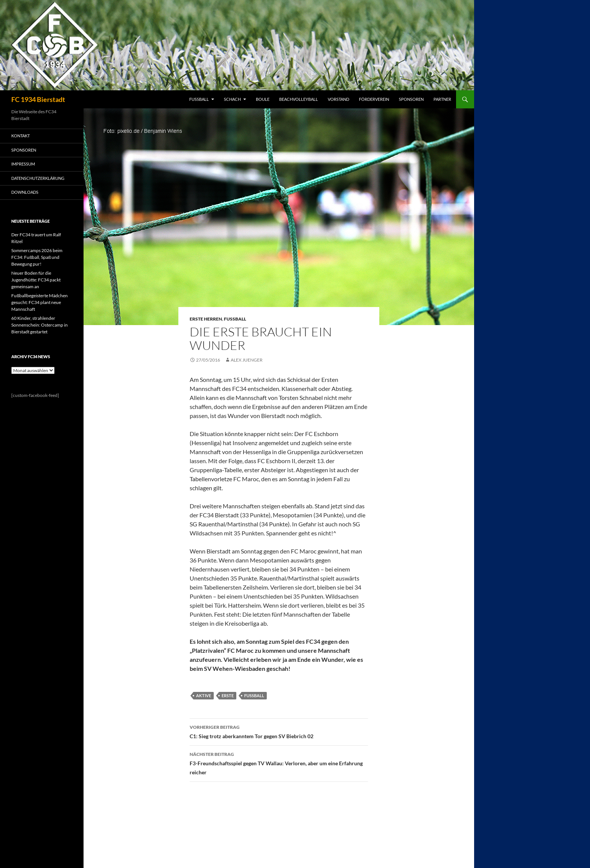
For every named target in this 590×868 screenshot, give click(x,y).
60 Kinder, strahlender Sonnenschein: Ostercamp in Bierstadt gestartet (40, 325)
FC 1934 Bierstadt (38, 99)
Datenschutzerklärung (38, 178)
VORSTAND (338, 99)
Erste (228, 695)
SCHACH (232, 99)
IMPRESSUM (23, 164)
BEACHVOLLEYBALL (299, 99)
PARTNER (442, 99)
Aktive (204, 695)
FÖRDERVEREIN (374, 99)
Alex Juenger (247, 360)
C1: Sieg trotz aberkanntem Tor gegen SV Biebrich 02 (279, 731)
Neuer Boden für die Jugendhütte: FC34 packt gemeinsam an (36, 280)
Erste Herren (206, 319)
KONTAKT (21, 136)
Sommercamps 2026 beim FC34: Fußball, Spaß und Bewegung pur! (37, 257)
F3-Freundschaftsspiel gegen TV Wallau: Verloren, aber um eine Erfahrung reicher (279, 763)
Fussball (235, 319)
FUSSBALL (199, 99)
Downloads (25, 192)
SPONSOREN (411, 99)
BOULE (263, 99)
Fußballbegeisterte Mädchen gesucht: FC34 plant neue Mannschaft (40, 302)
